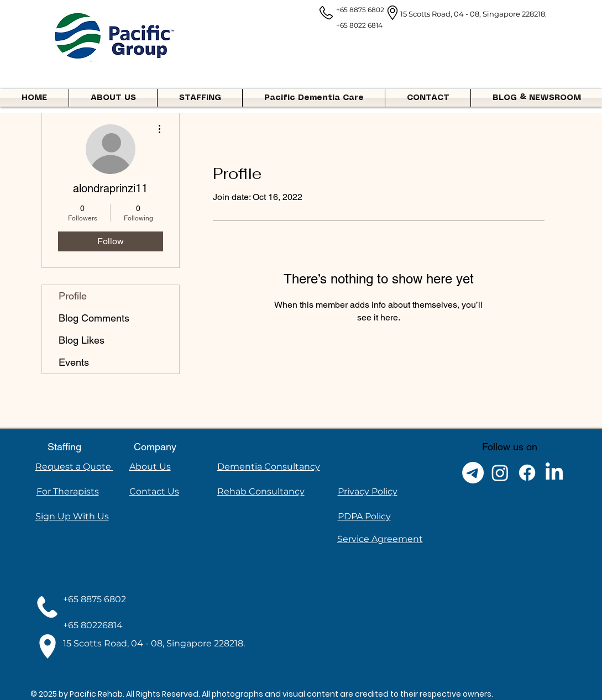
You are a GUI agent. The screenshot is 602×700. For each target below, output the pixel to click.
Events (74, 362)
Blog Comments (94, 318)
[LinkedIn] (554, 473)
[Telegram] (473, 473)
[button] (200, 98)
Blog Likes (82, 340)
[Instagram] (500, 473)
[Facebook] (527, 473)
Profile (73, 296)
